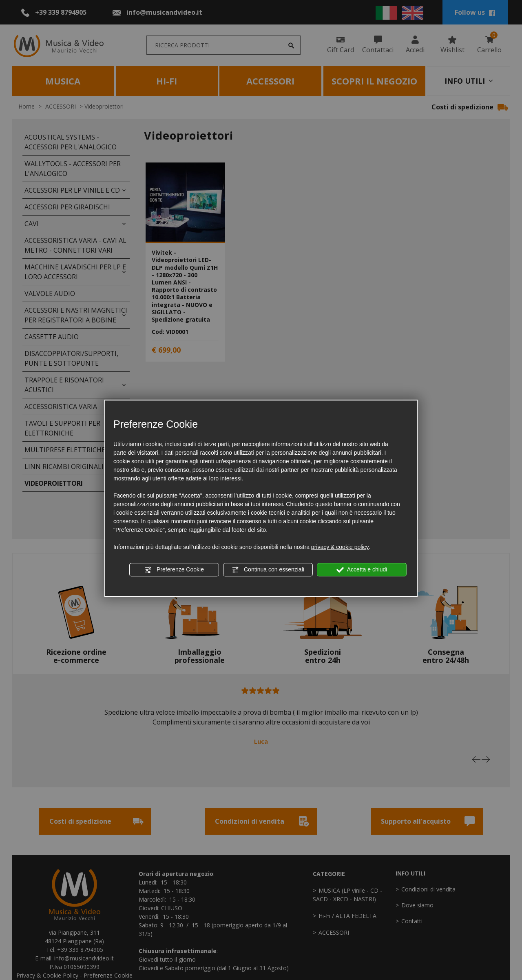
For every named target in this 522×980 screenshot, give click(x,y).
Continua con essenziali (268, 570)
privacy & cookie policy (340, 547)
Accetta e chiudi (362, 570)
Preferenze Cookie (174, 570)
